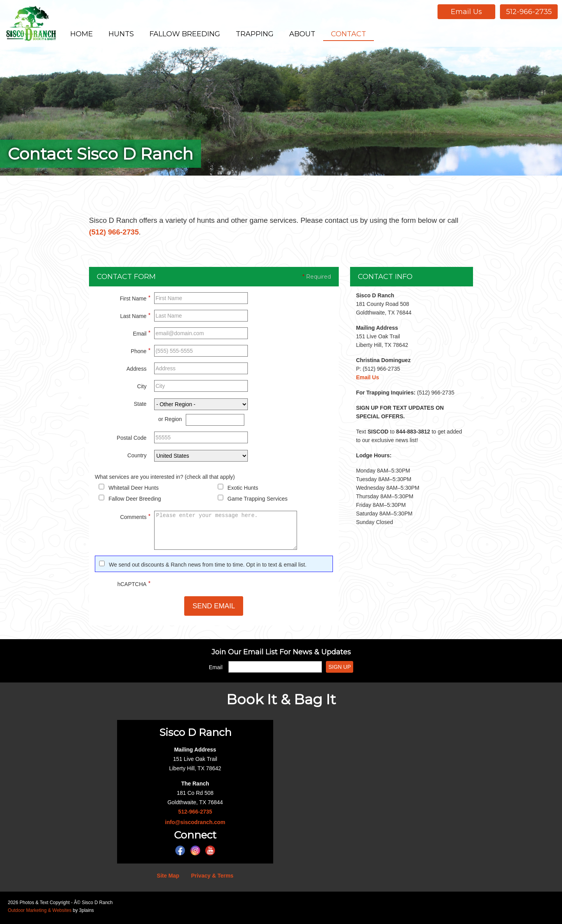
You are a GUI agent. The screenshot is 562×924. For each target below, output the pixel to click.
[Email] (275, 670)
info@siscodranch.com (195, 825)
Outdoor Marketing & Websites (40, 913)
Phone (140, 353)
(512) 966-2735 (130, 233)
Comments (135, 519)
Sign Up (340, 670)
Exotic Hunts (243, 490)
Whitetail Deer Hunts (133, 490)
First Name (135, 300)
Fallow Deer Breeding (135, 501)
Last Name (135, 318)
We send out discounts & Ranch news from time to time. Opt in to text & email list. (208, 567)
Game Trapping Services (258, 501)
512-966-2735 (529, 12)
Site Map (168, 878)
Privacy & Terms (212, 878)
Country (137, 458)
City (142, 389)
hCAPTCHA (134, 586)
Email (141, 335)
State (140, 407)
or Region (170, 422)
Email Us (466, 12)
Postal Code (132, 441)
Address (136, 371)
